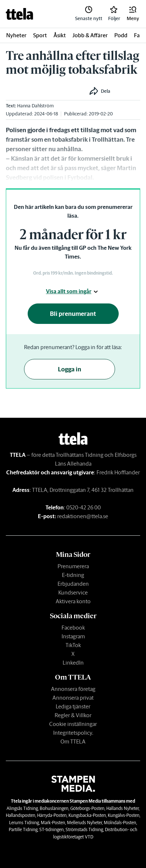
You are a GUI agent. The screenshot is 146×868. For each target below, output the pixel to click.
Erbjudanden (73, 584)
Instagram (73, 636)
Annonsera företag (73, 689)
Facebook (73, 628)
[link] (19, 14)
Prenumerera (73, 566)
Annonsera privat (73, 698)
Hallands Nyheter (123, 808)
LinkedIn (73, 663)
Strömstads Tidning (84, 829)
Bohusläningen (54, 808)
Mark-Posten (53, 823)
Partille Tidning (23, 829)
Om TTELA (73, 741)
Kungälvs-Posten (124, 815)
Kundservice (73, 592)
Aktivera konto (73, 601)
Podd (121, 35)
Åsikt (60, 35)
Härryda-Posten (52, 815)
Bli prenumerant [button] (73, 314)
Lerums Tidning (24, 823)
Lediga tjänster (73, 706)
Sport (40, 35)
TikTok (73, 645)
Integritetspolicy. (73, 733)
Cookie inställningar (73, 724)
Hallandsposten (21, 815)
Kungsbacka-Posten (87, 815)
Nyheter (16, 35)
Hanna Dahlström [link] (35, 106)
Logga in (70, 369)
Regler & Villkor (73, 715)
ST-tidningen (52, 829)
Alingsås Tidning (22, 808)
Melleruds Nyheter (84, 823)
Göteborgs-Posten (87, 808)
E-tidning (73, 575)
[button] (133, 14)
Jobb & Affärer (90, 35)
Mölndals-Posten (120, 823)
